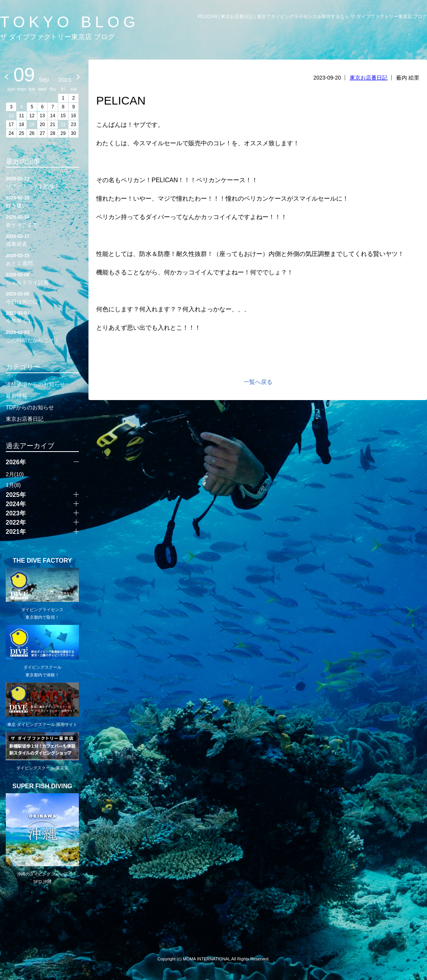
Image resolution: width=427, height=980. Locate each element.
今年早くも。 (42, 317)
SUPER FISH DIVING (42, 786)
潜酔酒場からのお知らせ (35, 384)
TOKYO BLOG (70, 22)
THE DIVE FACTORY (42, 561)
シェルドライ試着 (42, 278)
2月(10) (15, 474)
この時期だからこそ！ (42, 336)
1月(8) (13, 485)
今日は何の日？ (42, 297)
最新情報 (17, 396)
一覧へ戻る (258, 382)
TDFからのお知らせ (30, 407)
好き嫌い (42, 201)
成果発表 (42, 240)
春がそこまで (42, 221)
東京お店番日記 (369, 78)
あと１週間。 (42, 259)
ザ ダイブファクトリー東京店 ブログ (57, 37)
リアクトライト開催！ (42, 182)
